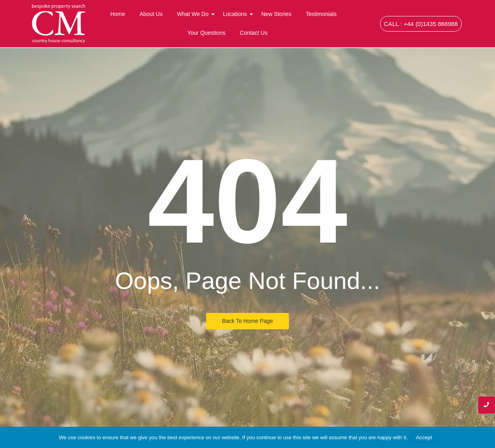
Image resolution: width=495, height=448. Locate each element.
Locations (237, 14)
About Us (151, 14)
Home (118, 14)
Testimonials (321, 14)
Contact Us (253, 33)
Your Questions (206, 33)
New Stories (276, 14)
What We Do (194, 14)
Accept (424, 437)
